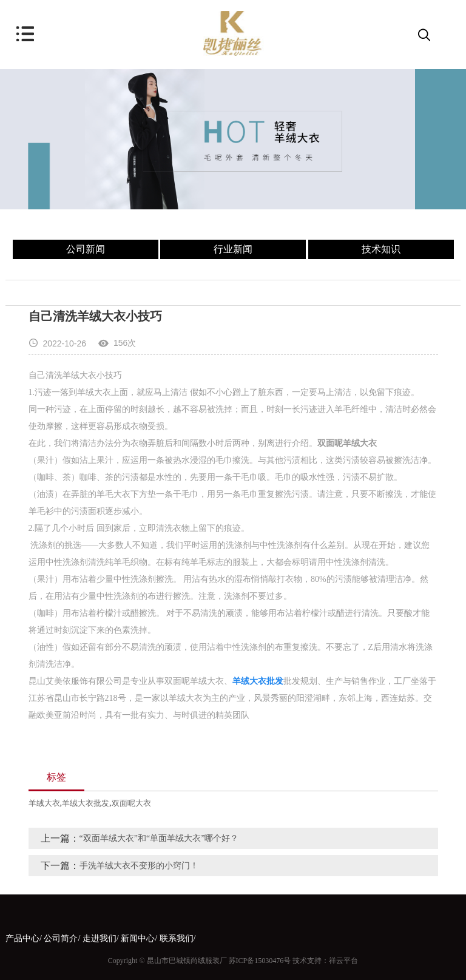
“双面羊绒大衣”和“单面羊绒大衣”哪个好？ (159, 838)
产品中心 (22, 938)
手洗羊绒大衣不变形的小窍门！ (139, 866)
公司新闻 (86, 249)
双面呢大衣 (131, 803)
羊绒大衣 (44, 803)
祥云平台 (343, 961)
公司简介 (61, 938)
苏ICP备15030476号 (260, 961)
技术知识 (381, 249)
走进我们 (100, 938)
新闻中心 (138, 938)
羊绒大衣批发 (86, 803)
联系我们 (177, 938)
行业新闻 (233, 249)
